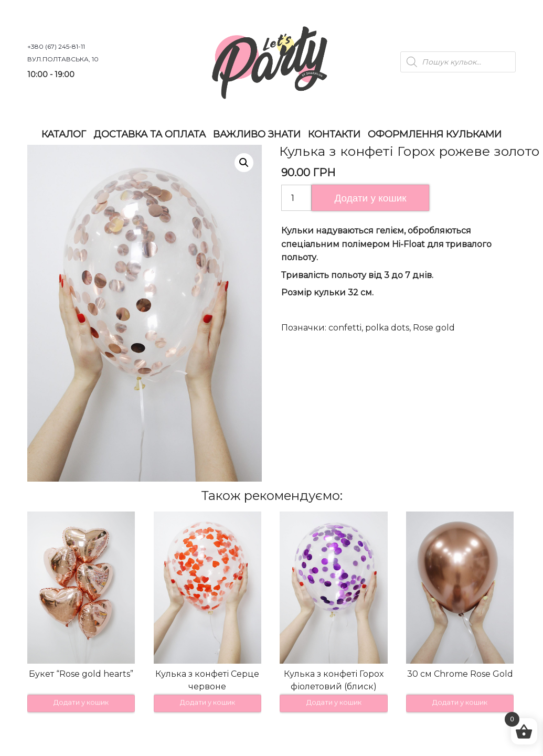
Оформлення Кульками (435, 134)
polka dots (387, 328)
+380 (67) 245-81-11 (56, 46)
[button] (244, 163)
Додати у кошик (370, 198)
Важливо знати (257, 134)
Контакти (334, 134)
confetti (345, 328)
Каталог (64, 134)
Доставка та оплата (150, 134)
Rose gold (434, 328)
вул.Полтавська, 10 (63, 59)
